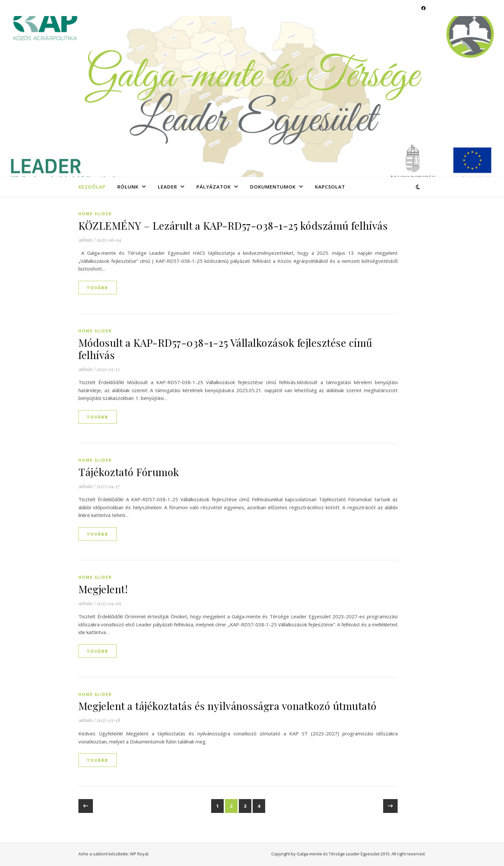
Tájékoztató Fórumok (129, 472)
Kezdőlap (92, 187)
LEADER (167, 187)
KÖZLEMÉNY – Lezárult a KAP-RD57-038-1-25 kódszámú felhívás (233, 225)
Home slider (95, 214)
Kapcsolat (330, 187)
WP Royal (139, 854)
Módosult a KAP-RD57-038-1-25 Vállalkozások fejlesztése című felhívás (225, 349)
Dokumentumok (273, 187)
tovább (98, 288)
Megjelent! (103, 589)
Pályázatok (214, 187)
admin (85, 240)
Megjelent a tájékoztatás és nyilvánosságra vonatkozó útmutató (228, 706)
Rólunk (128, 187)
